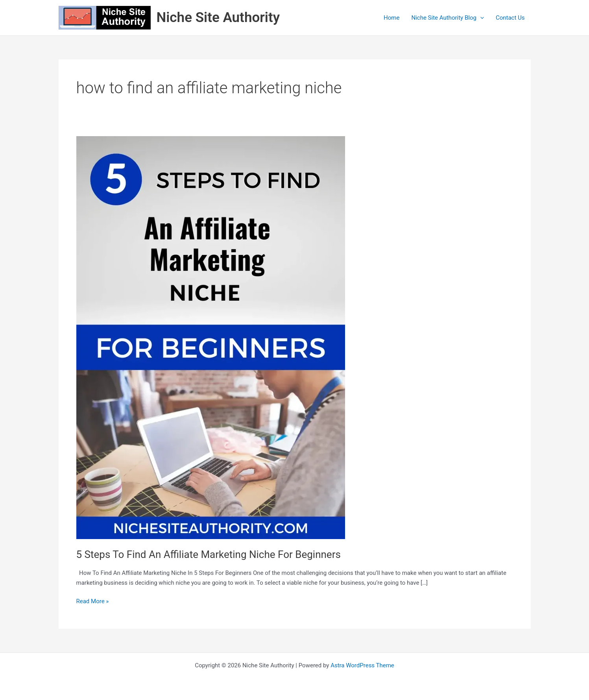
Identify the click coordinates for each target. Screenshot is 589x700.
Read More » (93, 601)
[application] (480, 18)
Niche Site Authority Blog (447, 18)
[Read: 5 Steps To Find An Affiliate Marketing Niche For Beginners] (211, 337)
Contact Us (510, 18)
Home (391, 18)
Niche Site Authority (218, 18)
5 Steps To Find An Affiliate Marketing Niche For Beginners (209, 554)
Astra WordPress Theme (362, 665)
